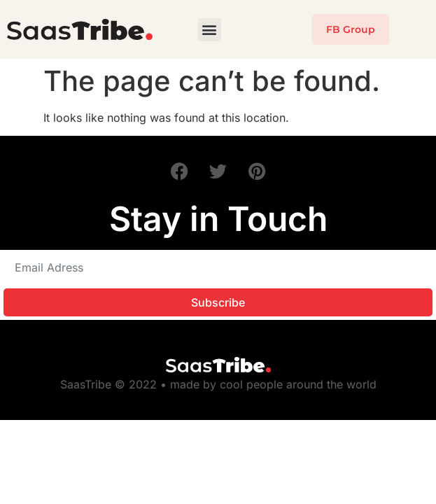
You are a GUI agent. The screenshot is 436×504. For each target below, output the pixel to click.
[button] (210, 30)
